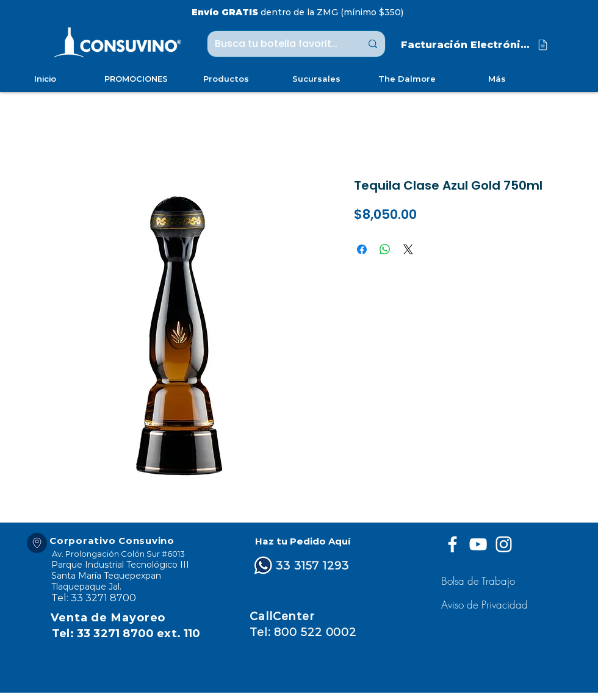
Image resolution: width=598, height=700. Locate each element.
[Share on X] (408, 249)
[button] (486, 605)
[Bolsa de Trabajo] (480, 581)
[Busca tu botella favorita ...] (279, 44)
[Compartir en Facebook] (362, 249)
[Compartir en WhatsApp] (385, 249)
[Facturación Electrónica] (475, 45)
